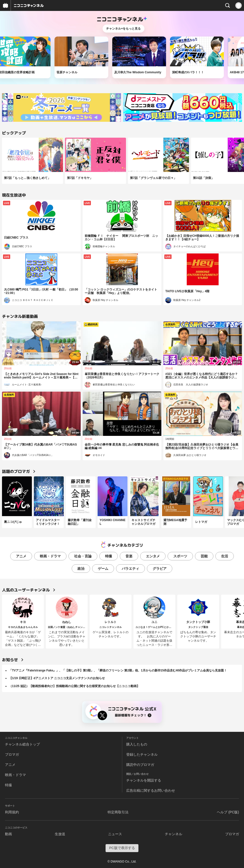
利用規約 (12, 812)
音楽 (129, 556)
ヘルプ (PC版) (228, 812)
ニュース (115, 834)
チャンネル (174, 834)
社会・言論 (83, 556)
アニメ (21, 556)
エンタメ (153, 556)
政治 (81, 569)
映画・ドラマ (50, 556)
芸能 (204, 556)
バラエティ (130, 569)
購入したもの (137, 744)
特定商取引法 (118, 812)
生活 (225, 556)
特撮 (109, 556)
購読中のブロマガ (140, 765)
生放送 (60, 834)
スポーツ (180, 556)
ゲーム (103, 569)
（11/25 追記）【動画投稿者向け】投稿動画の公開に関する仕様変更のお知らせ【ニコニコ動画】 (74, 686)
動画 (8, 834)
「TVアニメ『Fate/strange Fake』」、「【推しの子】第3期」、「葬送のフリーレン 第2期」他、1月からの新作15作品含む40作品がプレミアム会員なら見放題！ (118, 670)
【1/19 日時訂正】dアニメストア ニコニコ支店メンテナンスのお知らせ (57, 678)
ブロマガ (12, 754)
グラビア (160, 569)
